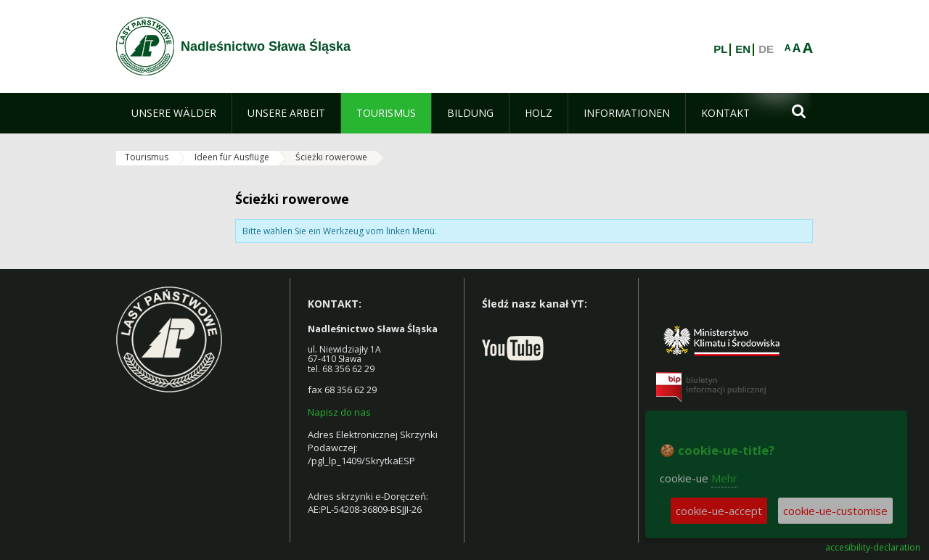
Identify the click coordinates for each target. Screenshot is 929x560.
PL (720, 49)
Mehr (724, 478)
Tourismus (147, 157)
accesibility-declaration (873, 548)
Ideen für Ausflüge (232, 157)
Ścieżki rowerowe (331, 157)
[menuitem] (174, 113)
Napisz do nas (339, 412)
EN (743, 49)
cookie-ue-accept (719, 511)
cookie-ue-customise (835, 511)
